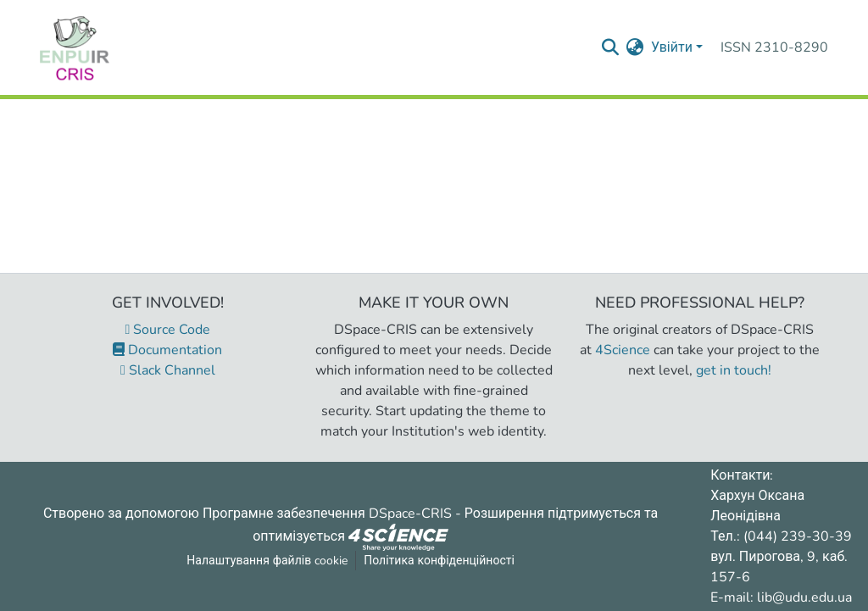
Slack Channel (168, 370)
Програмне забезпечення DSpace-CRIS (327, 514)
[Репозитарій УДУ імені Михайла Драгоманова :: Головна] (75, 47)
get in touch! (734, 370)
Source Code (168, 330)
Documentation (167, 350)
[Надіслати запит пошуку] (611, 47)
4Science (623, 350)
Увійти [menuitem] (672, 47)
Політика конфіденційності (439, 561)
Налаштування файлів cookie (267, 561)
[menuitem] (635, 47)
